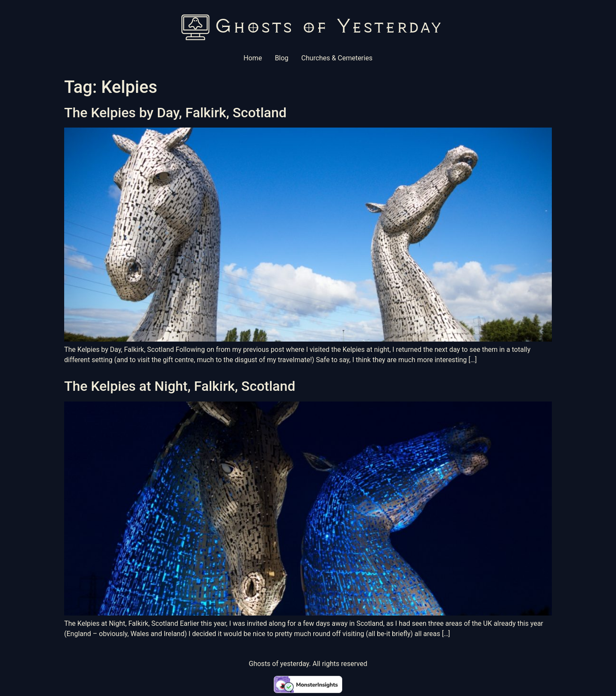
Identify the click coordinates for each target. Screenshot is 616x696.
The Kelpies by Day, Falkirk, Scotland (175, 113)
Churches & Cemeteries (337, 58)
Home (253, 58)
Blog (281, 58)
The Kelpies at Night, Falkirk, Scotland (180, 386)
